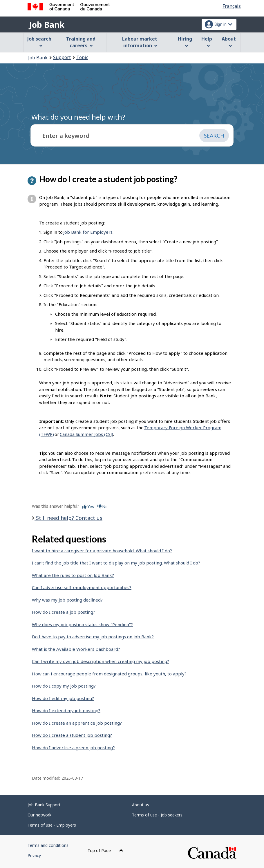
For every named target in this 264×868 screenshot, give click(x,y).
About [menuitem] (229, 42)
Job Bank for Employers (88, 232)
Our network (39, 815)
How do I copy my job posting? (64, 686)
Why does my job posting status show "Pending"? (82, 624)
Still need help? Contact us (68, 518)
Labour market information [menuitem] (140, 42)
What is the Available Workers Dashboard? (76, 649)
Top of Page (105, 850)
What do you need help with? (78, 117)
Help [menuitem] (207, 42)
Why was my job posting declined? (67, 600)
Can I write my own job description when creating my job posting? (101, 661)
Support (62, 57)
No (103, 506)
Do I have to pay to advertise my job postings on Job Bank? (93, 637)
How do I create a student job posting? (72, 735)
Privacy (34, 855)
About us (141, 805)
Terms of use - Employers (52, 825)
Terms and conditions (48, 845)
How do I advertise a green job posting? (73, 748)
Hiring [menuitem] (185, 42)
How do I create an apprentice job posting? (77, 723)
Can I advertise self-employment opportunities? (82, 587)
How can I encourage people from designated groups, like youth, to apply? (109, 674)
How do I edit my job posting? (63, 698)
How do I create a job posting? (64, 612)
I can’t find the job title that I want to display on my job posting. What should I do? (116, 563)
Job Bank (47, 25)
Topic (82, 57)
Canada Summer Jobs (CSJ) (86, 434)
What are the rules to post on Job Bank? (73, 575)
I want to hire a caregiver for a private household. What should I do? (102, 551)
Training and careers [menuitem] (81, 42)
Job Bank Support (44, 805)
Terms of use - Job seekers (157, 815)
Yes (88, 506)
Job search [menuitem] (39, 42)
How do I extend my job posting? (66, 710)
